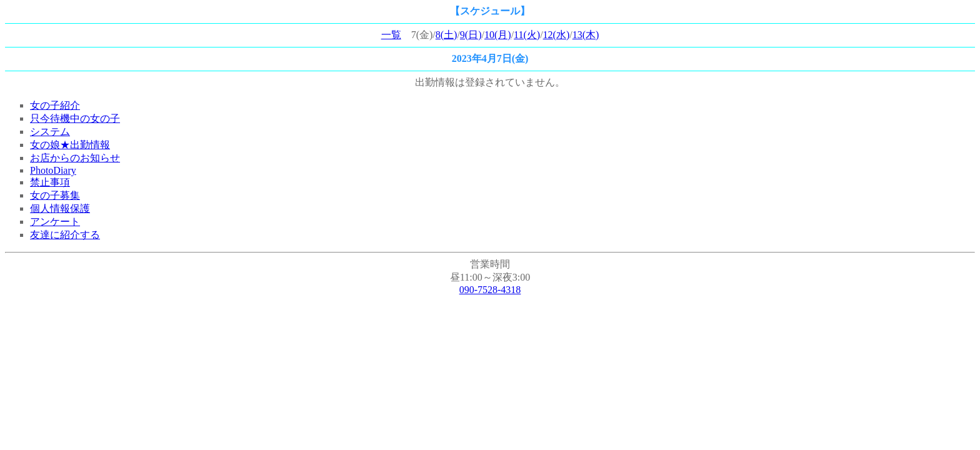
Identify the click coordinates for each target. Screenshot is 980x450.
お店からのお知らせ (75, 158)
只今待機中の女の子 (75, 118)
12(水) (557, 35)
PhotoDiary (53, 170)
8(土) (447, 35)
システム (50, 132)
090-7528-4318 (490, 290)
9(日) (471, 35)
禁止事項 (50, 182)
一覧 (391, 35)
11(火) (527, 35)
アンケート (55, 222)
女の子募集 (55, 195)
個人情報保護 (60, 208)
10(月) (498, 35)
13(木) (586, 35)
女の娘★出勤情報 (70, 145)
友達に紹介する (65, 235)
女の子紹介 (55, 105)
